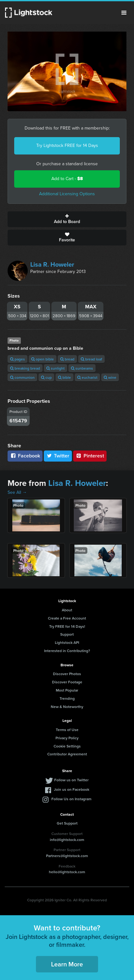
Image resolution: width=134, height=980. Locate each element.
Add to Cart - (67, 179)
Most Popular (67, 690)
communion (22, 377)
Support (67, 634)
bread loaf (91, 359)
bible (64, 377)
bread (67, 359)
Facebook (25, 456)
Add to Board (67, 219)
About (67, 610)
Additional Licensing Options (67, 194)
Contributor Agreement (67, 754)
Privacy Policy (67, 738)
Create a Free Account (67, 618)
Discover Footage (67, 682)
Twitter (58, 456)
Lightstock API (67, 642)
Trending (67, 698)
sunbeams (82, 368)
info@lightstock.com (67, 840)
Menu (124, 13)
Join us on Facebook (72, 789)
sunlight (55, 368)
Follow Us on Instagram (71, 799)
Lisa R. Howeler (52, 264)
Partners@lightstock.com (67, 856)
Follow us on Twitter (71, 780)
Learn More (67, 964)
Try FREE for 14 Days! (67, 626)
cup (46, 377)
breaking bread (25, 368)
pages (17, 359)
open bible (43, 359)
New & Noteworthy (67, 707)
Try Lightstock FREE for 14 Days (67, 145)
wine (110, 377)
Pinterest (90, 456)
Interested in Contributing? (67, 651)
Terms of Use (67, 730)
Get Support (67, 823)
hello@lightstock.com (67, 872)
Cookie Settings (67, 746)
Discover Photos (67, 674)
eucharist (87, 377)
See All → (17, 492)
